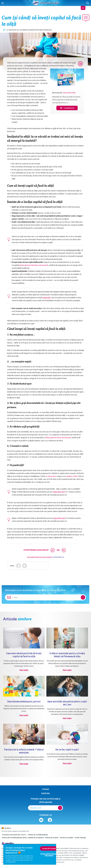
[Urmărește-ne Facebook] (50, 820)
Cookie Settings (80, 838)
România (6, 828)
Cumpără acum (67, 108)
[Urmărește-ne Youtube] (41, 820)
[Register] (60, 808)
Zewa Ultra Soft (59, 492)
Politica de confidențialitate (38, 835)
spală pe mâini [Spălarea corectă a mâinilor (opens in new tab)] (72, 476)
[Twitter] (25, 566)
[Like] (53, 550)
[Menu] (3, 3)
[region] (30, 854)
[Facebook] (19, 566)
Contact (45, 789)
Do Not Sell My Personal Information (49, 855)
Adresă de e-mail (36, 808)
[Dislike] (64, 550)
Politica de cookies (52, 838)
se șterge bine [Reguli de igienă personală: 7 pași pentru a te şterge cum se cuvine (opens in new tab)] (51, 476)
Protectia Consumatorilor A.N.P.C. (14, 835)
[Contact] (83, 8)
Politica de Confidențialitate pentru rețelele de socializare (23, 838)
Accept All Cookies (49, 848)
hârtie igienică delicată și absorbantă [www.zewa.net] (34, 265)
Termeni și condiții (67, 838)
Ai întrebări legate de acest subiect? (40, 557)
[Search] (88, 3)
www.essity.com (58, 862)
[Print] (80, 64)
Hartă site (45, 793)
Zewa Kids (47, 297)
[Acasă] (36, 3)
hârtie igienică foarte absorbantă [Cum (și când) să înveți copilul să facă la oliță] (58, 437)
